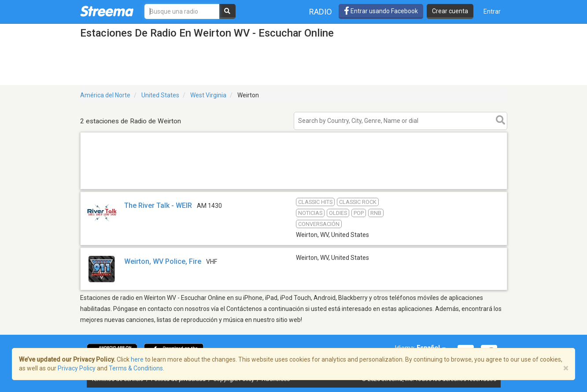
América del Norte (105, 95)
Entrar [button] (492, 11)
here (137, 359)
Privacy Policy (77, 368)
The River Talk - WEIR (158, 205)
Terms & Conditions (136, 368)
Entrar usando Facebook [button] (381, 11)
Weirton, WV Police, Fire (163, 261)
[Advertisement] (294, 189)
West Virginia (208, 95)
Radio (321, 12)
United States (160, 95)
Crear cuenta (450, 11)
